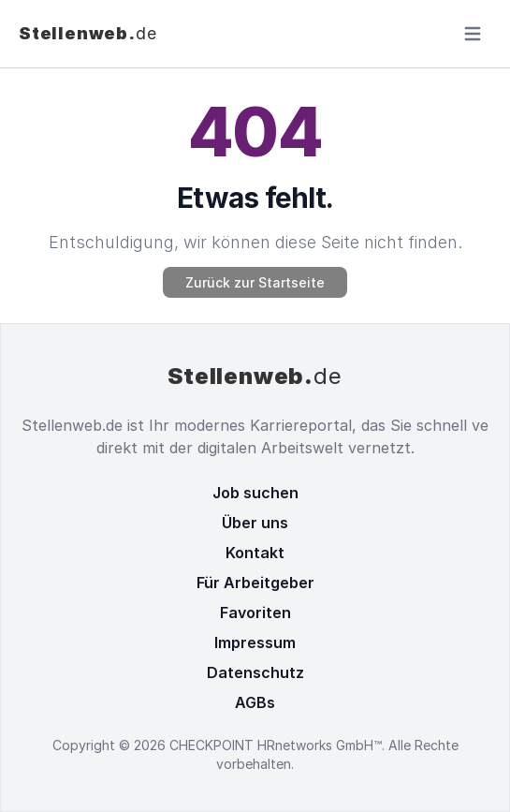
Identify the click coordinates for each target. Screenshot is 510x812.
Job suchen (255, 493)
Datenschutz (255, 672)
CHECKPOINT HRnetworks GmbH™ (276, 745)
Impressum (255, 642)
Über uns (255, 523)
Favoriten (255, 613)
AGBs (255, 702)
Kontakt (255, 553)
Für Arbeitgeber (255, 583)
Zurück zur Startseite (255, 282)
